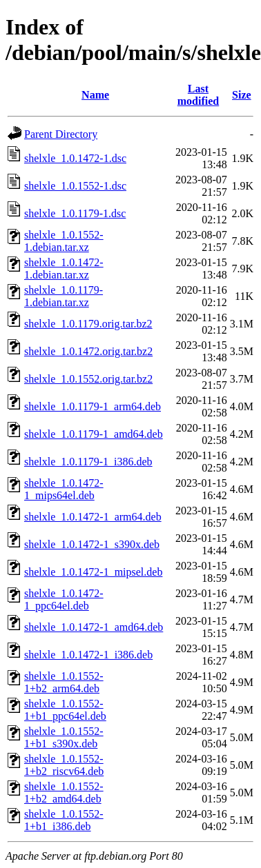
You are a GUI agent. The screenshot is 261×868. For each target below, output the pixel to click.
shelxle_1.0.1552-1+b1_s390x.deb (64, 737)
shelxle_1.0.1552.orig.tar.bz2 (88, 379)
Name (95, 95)
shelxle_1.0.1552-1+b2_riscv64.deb (64, 765)
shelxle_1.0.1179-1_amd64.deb (94, 434)
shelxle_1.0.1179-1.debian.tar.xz (64, 296)
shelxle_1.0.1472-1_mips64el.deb (64, 489)
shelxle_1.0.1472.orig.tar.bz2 (88, 351)
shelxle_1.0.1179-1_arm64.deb (93, 406)
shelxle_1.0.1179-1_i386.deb (88, 462)
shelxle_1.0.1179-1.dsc (75, 213)
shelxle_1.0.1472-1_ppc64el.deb (64, 599)
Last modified (198, 95)
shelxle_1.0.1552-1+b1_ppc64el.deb (65, 710)
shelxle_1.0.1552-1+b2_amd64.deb (64, 793)
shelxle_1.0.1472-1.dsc (75, 158)
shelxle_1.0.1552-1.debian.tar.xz (64, 241)
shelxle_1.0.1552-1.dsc (75, 186)
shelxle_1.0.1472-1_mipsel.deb (93, 572)
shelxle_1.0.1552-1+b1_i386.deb (64, 820)
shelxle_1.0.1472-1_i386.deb (88, 655)
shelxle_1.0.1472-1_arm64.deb (93, 517)
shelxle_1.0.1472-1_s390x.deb (92, 544)
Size (242, 95)
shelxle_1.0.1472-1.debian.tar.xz (64, 269)
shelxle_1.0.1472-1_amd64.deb (94, 627)
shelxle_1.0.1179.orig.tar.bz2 (88, 324)
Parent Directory (61, 134)
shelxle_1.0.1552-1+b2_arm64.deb (64, 682)
